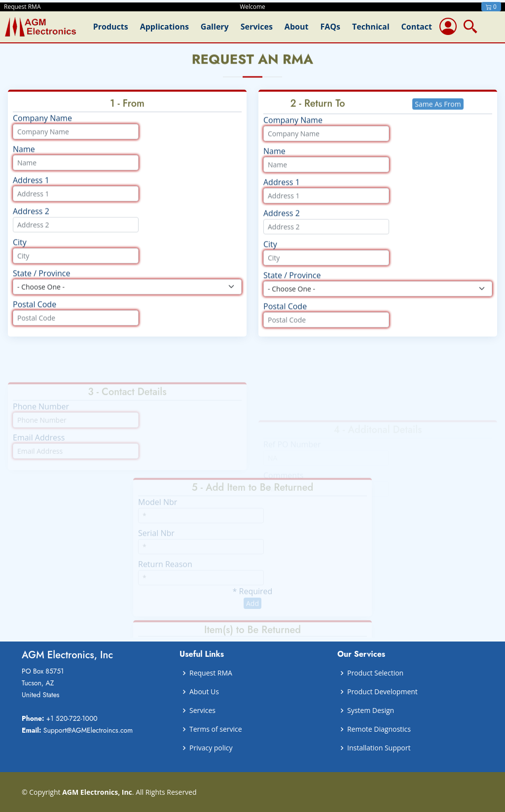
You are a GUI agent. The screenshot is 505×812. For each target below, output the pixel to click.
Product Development (382, 692)
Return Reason (165, 573)
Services (202, 710)
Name (24, 158)
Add (252, 612)
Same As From (438, 113)
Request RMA (211, 673)
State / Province (42, 282)
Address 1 (31, 189)
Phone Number (41, 415)
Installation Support (379, 748)
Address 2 (31, 220)
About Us (204, 692)
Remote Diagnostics (379, 729)
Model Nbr (158, 511)
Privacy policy (211, 748)
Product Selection (375, 673)
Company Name (42, 127)
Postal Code (35, 313)
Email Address (39, 446)
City (20, 251)
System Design (371, 710)
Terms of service (216, 729)
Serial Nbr (156, 542)
